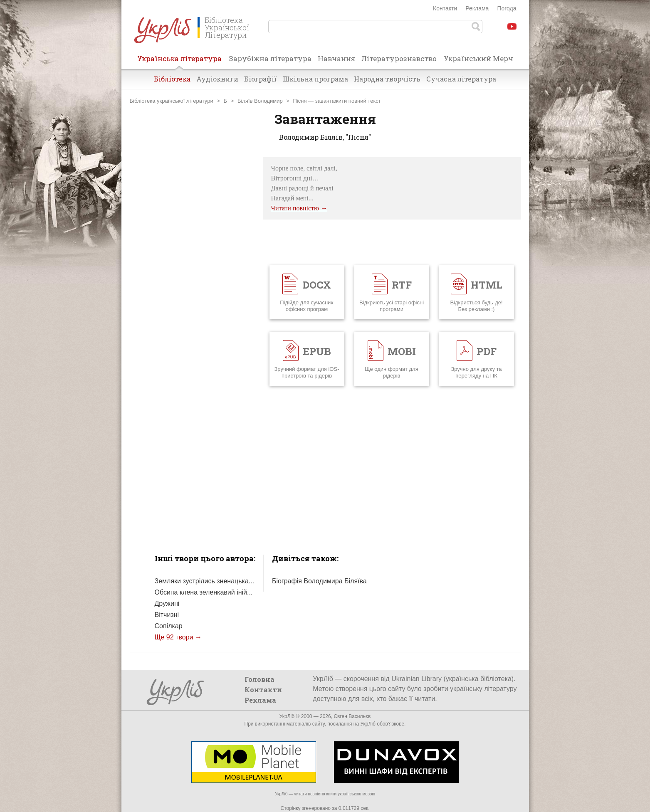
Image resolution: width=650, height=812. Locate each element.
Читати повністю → (299, 208)
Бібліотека (172, 79)
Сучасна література (461, 79)
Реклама (477, 8)
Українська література (179, 61)
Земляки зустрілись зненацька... (205, 581)
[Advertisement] (192, 282)
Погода (507, 8)
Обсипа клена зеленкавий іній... (204, 592)
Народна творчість (387, 79)
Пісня (300, 101)
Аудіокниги (217, 79)
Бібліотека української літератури (172, 101)
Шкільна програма (315, 79)
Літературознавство (399, 58)
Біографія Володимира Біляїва (319, 581)
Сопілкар (169, 626)
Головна (260, 679)
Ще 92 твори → (178, 637)
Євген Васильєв (352, 716)
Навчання (336, 58)
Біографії (261, 79)
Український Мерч (478, 58)
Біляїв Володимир (260, 101)
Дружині (167, 603)
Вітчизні (167, 615)
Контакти (445, 8)
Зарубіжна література (270, 58)
